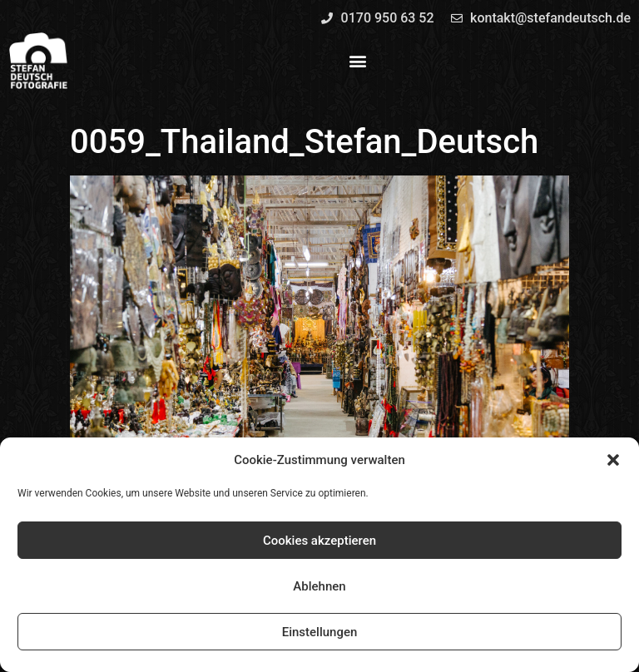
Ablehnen (319, 586)
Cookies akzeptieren (319, 541)
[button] (613, 460)
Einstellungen (320, 632)
